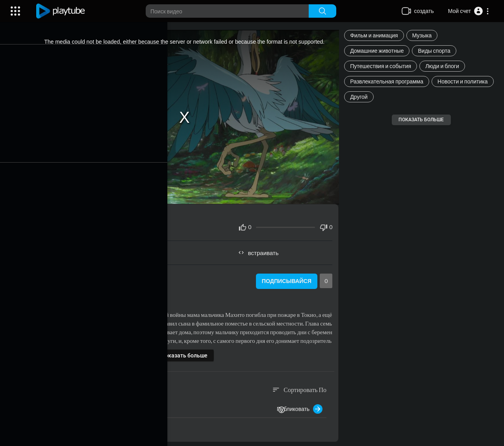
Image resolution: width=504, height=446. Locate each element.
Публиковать (302, 405)
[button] (469, 11)
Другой (361, 97)
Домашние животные (379, 51)
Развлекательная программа (389, 81)
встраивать (262, 249)
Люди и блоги (445, 66)
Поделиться (116, 249)
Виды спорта (436, 51)
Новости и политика (465, 81)
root (73, 273)
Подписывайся (287, 278)
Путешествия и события (383, 66)
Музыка (424, 35)
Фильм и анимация (376, 35)
